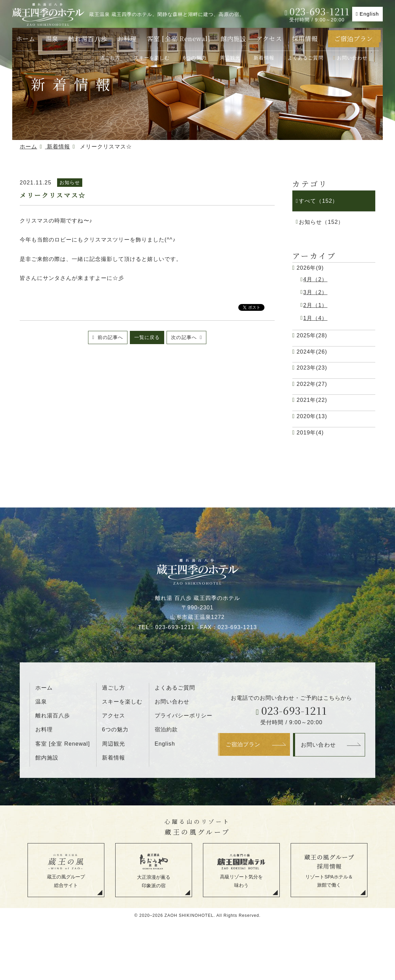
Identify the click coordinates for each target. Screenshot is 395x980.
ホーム (26, 38)
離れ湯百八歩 (88, 38)
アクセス (269, 38)
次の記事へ (185, 337)
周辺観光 (230, 58)
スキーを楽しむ (152, 58)
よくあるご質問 (306, 58)
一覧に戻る (147, 337)
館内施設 (234, 38)
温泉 (52, 38)
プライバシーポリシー (184, 715)
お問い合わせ (352, 58)
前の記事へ (109, 337)
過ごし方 (110, 58)
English (369, 14)
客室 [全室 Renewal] (179, 38)
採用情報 (305, 38)
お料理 (127, 38)
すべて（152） (318, 201)
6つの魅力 (195, 58)
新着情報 (264, 58)
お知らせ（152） (321, 222)
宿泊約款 (166, 729)
